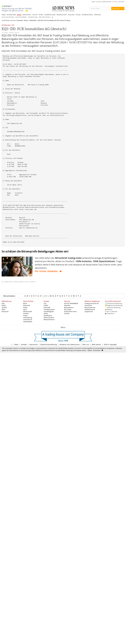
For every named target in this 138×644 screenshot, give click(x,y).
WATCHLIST (121, 2)
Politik (25, 308)
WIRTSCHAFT (27, 15)
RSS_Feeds (68, 309)
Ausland (26, 313)
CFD (45, 303)
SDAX (3, 309)
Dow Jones (5, 311)
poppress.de (89, 311)
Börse (26, 20)
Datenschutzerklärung (49, 344)
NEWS (4, 15)
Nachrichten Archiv (70, 311)
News (16, 344)
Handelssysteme (49, 309)
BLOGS (99, 2)
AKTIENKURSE (11, 15)
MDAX (4, 305)
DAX (3, 303)
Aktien (46, 313)
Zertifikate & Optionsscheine (49, 317)
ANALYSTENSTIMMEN (21, 17)
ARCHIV (94, 2)
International (28, 320)
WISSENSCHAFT (62, 15)
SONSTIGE (97, 15)
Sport (25, 309)
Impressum (34, 344)
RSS (115, 2)
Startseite (20, 20)
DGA (13, 25)
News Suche (116, 8)
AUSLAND (71, 15)
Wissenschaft (28, 311)
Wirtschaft (27, 305)
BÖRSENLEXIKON (107, 2)
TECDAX (4, 308)
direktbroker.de (90, 309)
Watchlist (67, 305)
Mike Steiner (96, 344)
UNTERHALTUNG (50, 15)
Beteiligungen (6, 25)
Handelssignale (49, 311)
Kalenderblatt (28, 322)
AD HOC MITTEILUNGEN (8, 17)
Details (90, 350)
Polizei (25, 316)
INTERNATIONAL (87, 15)
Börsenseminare (49, 320)
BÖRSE (19, 15)
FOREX (46, 305)
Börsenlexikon (9, 296)
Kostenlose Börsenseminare (90, 306)
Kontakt (67, 313)
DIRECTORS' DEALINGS (45, 17)
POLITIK (35, 15)
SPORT (41, 15)
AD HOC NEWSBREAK (71, 303)
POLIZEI (78, 15)
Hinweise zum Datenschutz (70, 344)
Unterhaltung (28, 318)
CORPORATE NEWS (33, 17)
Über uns (86, 344)
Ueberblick (33, 20)
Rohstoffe (47, 308)
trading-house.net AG (92, 303)
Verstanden (97, 350)
